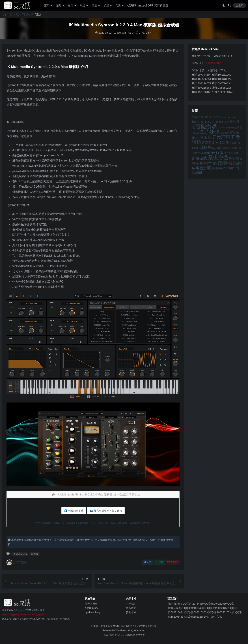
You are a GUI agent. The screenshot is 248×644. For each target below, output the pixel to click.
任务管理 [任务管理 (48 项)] (224, 122)
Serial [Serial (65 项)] (196, 122)
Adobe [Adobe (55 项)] (196, 117)
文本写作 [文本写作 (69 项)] (222, 142)
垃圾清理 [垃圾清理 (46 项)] (225, 133)
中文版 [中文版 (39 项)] (215, 122)
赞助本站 (131, 612)
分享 (147, 562)
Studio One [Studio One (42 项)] (206, 122)
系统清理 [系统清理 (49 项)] (234, 158)
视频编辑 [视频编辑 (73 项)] (225, 163)
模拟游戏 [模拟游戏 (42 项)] (226, 148)
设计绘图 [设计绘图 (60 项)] (229, 168)
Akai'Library (91, 608)
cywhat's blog (92, 612)
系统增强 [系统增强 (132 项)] (218, 157)
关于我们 (131, 603)
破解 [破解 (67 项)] (207, 153)
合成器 (34, 554)
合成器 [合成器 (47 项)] (238, 127)
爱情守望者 (17, 562)
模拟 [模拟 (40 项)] (219, 148)
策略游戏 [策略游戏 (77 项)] (199, 158)
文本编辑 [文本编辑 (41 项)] (234, 143)
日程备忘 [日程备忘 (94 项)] (208, 147)
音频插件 (29, 14)
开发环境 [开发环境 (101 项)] (221, 137)
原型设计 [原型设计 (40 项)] (230, 127)
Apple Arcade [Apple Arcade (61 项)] (210, 117)
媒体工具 (15, 14)
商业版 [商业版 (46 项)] (195, 133)
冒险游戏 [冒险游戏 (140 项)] (206, 126)
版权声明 (131, 608)
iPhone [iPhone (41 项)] (223, 117)
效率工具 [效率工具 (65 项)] (208, 143)
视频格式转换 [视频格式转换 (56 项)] (208, 163)
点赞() (172, 562)
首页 (5, 14)
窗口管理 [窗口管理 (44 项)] (229, 153)
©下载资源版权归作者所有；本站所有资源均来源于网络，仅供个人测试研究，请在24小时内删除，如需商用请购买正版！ (93, 523)
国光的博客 (91, 603)
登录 (240, 6)
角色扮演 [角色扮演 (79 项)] (203, 168)
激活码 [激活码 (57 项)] (199, 153)
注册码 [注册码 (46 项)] (235, 148)
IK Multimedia (20, 554)
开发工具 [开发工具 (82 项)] (204, 137)
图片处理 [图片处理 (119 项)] (209, 132)
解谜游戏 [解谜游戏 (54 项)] (217, 168)
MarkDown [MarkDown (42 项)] (232, 117)
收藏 (159, 562)
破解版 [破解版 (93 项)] (217, 152)
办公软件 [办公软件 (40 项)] (221, 127)
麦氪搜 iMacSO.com (116, 626)
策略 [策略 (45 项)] (236, 153)
